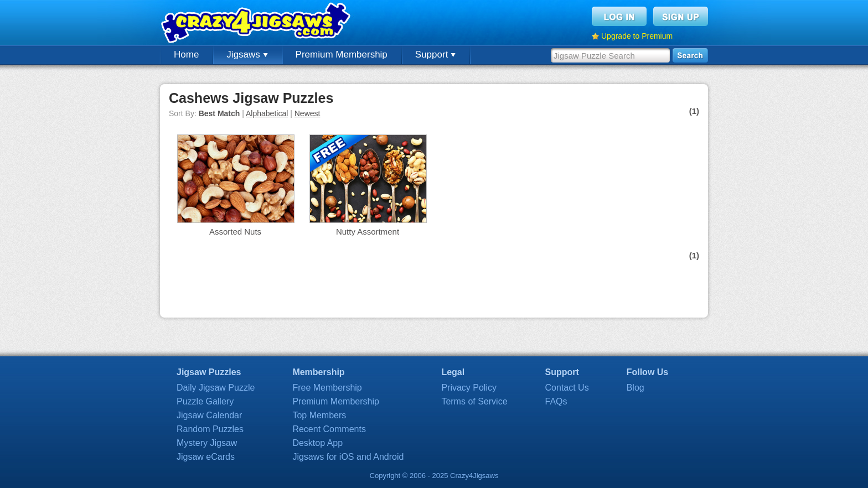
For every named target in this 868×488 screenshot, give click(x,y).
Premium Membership (342, 54)
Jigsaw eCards (206, 457)
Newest (308, 113)
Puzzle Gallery (205, 401)
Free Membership (327, 388)
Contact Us (567, 388)
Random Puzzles (210, 429)
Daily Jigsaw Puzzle (216, 388)
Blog (635, 388)
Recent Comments (329, 429)
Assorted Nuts (235, 232)
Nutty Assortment (368, 232)
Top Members (319, 415)
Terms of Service (474, 401)
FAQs (556, 401)
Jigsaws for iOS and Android (348, 457)
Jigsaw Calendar (209, 415)
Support (435, 54)
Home (186, 54)
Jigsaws (247, 54)
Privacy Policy (469, 388)
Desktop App (317, 443)
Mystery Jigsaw (207, 443)
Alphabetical (267, 113)
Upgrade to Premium (637, 36)
